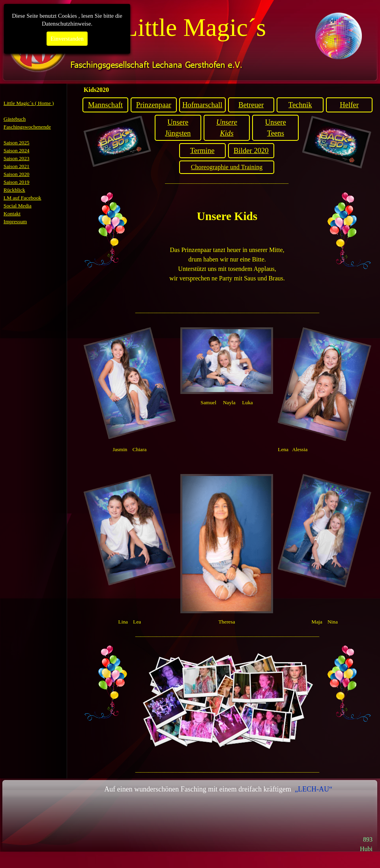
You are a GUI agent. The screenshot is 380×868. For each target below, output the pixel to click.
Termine (202, 150)
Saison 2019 (17, 182)
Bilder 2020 (251, 150)
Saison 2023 (17, 158)
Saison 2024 (17, 150)
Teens (276, 133)
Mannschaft (105, 105)
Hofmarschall (202, 105)
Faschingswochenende (27, 127)
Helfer (349, 105)
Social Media (18, 206)
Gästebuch (15, 119)
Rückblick (14, 190)
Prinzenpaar (154, 105)
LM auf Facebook (22, 198)
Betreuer (251, 105)
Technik (300, 105)
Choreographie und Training (227, 167)
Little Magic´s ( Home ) (29, 103)
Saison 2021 (17, 166)
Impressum (15, 221)
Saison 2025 (17, 143)
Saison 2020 (17, 174)
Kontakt (12, 214)
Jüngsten (178, 133)
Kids (227, 133)
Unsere (178, 122)
